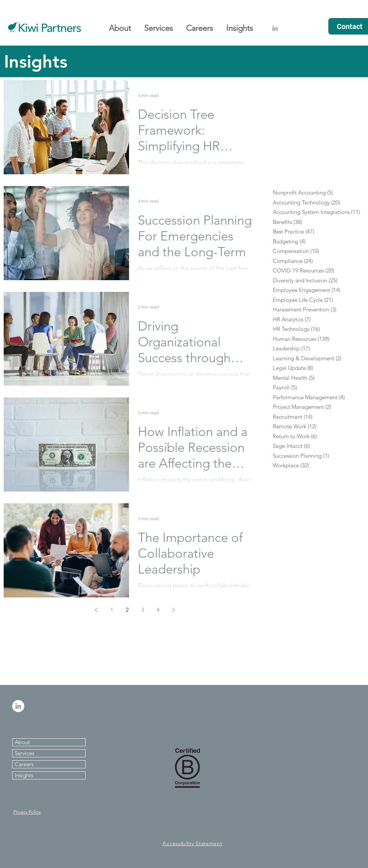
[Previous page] (96, 610)
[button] (120, 25)
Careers (24, 764)
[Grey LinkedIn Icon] (275, 28)
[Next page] (174, 610)
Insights (24, 775)
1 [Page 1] (112, 610)
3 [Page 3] (143, 610)
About (22, 742)
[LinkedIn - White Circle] (18, 706)
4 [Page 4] (158, 610)
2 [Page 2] (127, 610)
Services (24, 753)
